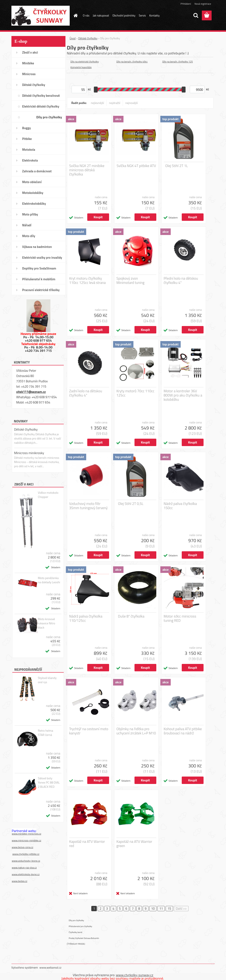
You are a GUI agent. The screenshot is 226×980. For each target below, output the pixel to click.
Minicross (29, 74)
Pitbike (27, 139)
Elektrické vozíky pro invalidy (42, 258)
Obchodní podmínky (124, 15)
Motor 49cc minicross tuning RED (180, 618)
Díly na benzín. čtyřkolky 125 (178, 62)
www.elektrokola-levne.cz (26, 874)
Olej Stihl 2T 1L (177, 166)
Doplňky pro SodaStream (39, 268)
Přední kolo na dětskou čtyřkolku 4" (181, 281)
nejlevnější (97, 103)
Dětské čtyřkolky (34, 85)
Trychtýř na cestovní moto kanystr (89, 731)
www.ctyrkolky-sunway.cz (135, 975)
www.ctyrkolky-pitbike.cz (26, 854)
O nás (86, 15)
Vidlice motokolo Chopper (48, 495)
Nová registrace (203, 4)
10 (153, 909)
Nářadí (27, 225)
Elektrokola (30, 160)
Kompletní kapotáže (81, 67)
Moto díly (29, 236)
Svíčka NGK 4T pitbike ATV (136, 166)
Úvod (73, 38)
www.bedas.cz (20, 881)
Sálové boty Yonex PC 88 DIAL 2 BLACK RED (49, 782)
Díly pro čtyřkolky (49, 117)
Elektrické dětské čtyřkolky (41, 106)
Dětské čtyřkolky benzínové (41, 96)
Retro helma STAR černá (46, 733)
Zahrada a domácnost (37, 171)
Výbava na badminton (37, 247)
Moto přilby (30, 214)
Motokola (29, 150)
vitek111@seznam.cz (31, 392)
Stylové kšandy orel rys (47, 680)
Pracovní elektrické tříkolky (41, 290)
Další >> (181, 909)
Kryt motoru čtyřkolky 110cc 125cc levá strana (88, 281)
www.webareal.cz (50, 967)
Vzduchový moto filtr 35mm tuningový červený (89, 506)
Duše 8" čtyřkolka (131, 616)
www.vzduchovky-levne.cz (26, 861)
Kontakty (154, 15)
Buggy (27, 128)
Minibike (28, 63)
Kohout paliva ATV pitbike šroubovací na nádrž (183, 731)
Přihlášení (186, 4)
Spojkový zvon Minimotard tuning (131, 281)
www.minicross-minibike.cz (27, 840)
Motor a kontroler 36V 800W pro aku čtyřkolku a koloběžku (183, 395)
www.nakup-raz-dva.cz (24, 867)
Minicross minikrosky (29, 453)
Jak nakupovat (101, 15)
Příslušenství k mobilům (39, 279)
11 (161, 909)
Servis (142, 15)
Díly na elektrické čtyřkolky (85, 62)
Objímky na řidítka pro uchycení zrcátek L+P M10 (136, 731)
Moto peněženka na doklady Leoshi (49, 580)
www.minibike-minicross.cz (27, 834)
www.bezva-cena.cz (23, 847)
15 (169, 909)
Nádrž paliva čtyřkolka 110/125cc (86, 618)
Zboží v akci (30, 52)
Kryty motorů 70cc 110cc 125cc (135, 393)
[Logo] (41, 16)
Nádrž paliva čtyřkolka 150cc (180, 506)
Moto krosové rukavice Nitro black (46, 623)
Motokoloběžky (33, 193)
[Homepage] (75, 15)
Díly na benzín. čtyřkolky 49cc (132, 62)
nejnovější (132, 103)
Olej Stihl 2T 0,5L (131, 504)
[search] (196, 15)
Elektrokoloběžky (34, 204)
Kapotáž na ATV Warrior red (87, 844)
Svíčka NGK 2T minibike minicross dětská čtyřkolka (87, 170)
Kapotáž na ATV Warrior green (134, 844)
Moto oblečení (32, 182)
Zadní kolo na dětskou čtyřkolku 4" (86, 393)
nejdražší (115, 103)
